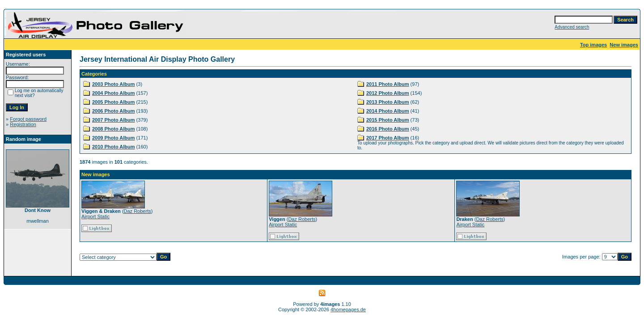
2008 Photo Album (114, 129)
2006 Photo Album (114, 111)
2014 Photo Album (388, 111)
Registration (23, 124)
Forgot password (28, 119)
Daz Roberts (138, 211)
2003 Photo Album (114, 84)
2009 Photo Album (114, 138)
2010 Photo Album (114, 147)
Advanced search (572, 27)
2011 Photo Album (388, 84)
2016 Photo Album (388, 129)
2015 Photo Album (388, 120)
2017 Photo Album (388, 138)
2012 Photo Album (388, 93)
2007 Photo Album (114, 120)
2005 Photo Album (114, 102)
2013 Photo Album (388, 102)
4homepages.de (348, 309)
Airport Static (95, 216)
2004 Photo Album (114, 93)
